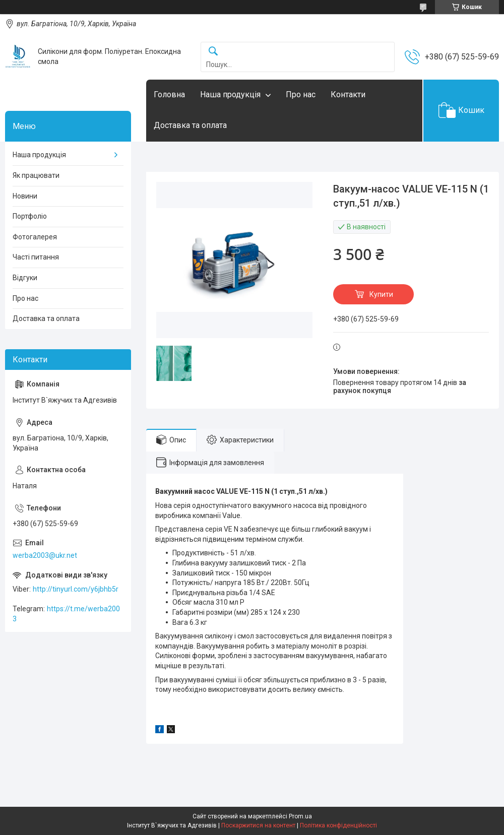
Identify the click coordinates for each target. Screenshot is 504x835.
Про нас (301, 94)
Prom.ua (300, 816)
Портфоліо (30, 216)
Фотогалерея (35, 237)
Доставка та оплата (190, 125)
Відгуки (25, 278)
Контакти (348, 94)
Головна (169, 94)
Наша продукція (230, 94)
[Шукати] (213, 52)
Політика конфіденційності (338, 825)
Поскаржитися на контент (258, 825)
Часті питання (36, 257)
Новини (25, 196)
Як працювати (36, 175)
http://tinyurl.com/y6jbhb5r (76, 589)
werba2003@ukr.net (45, 555)
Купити (381, 294)
